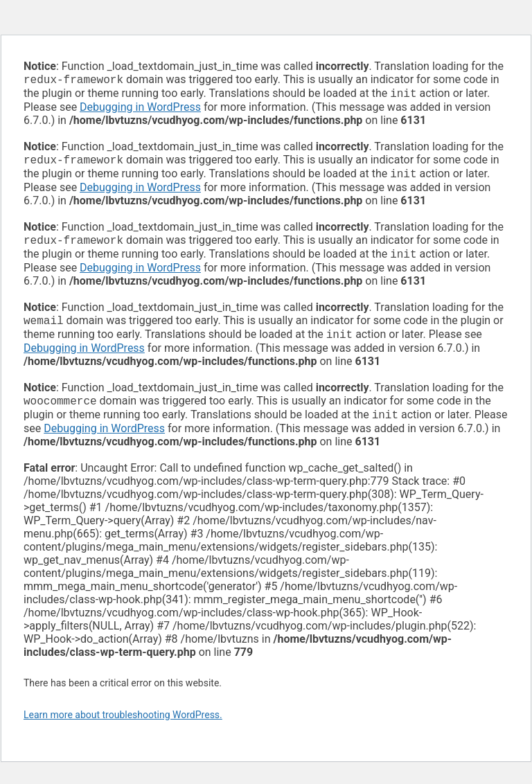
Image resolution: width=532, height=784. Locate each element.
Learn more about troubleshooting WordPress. (123, 729)
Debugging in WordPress (140, 110)
